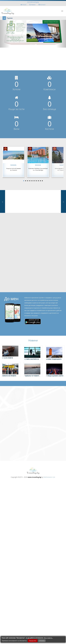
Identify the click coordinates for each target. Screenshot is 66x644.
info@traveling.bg (33, 2)
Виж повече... (48, 638)
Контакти (42, 5)
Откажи (42, 641)
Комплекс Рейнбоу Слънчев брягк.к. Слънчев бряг (38, 169)
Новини (32, 5)
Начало (23, 5)
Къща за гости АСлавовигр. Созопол (14, 169)
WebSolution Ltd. (49, 477)
